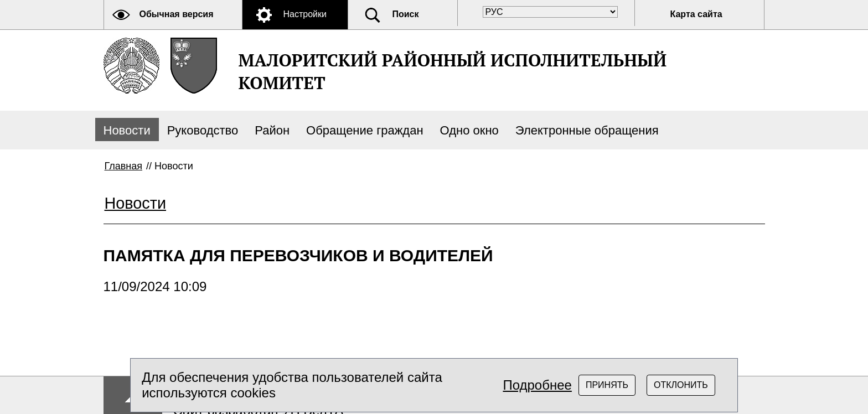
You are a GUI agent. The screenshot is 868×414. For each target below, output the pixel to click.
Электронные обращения (587, 130)
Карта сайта (696, 14)
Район (272, 130)
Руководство (203, 130)
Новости (127, 130)
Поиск (406, 14)
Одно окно (469, 130)
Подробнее (537, 385)
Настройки (305, 14)
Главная (124, 166)
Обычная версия (177, 14)
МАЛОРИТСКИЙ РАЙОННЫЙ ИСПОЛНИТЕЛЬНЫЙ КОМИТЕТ (453, 71)
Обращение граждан (365, 130)
